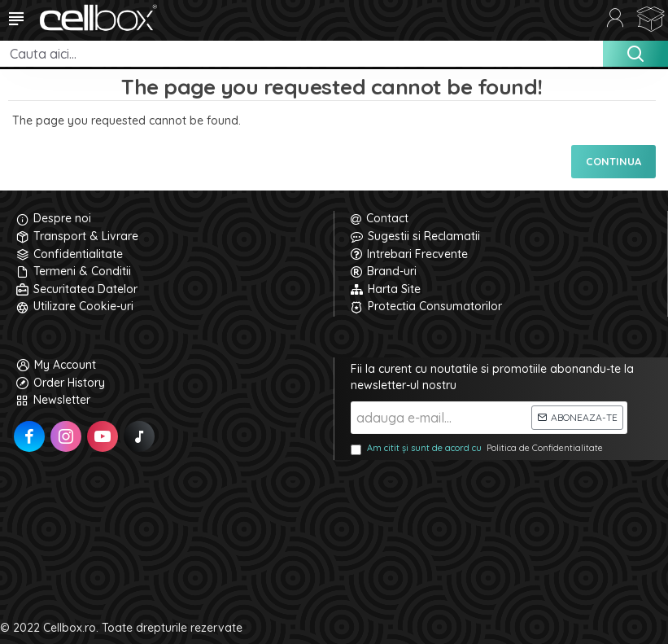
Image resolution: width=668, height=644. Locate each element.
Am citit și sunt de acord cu (478, 449)
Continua (613, 161)
